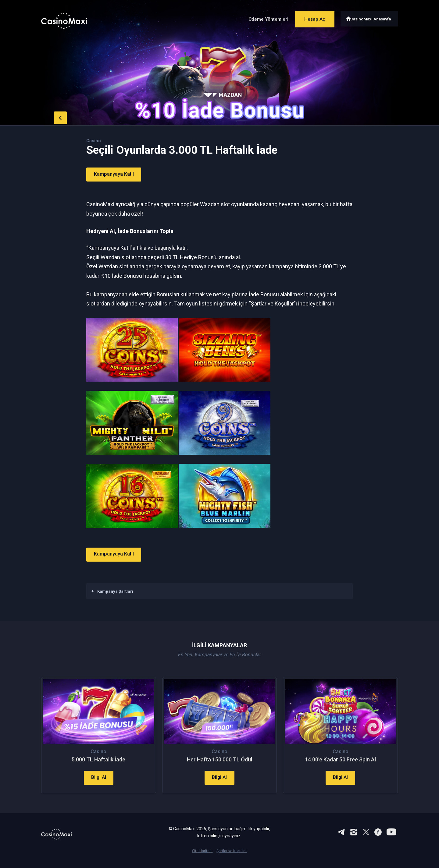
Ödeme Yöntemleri (262, 18)
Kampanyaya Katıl (117, 174)
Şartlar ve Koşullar (232, 858)
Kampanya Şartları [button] (112, 591)
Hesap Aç (311, 18)
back (53, 117)
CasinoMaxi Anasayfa (371, 18)
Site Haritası (202, 858)
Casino (94, 141)
